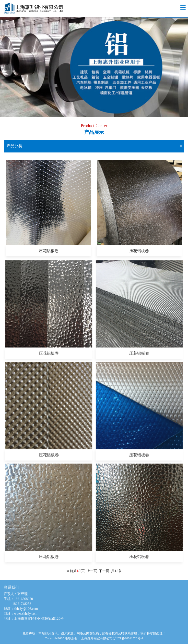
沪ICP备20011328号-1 (128, 640)
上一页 (92, 571)
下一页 (104, 571)
